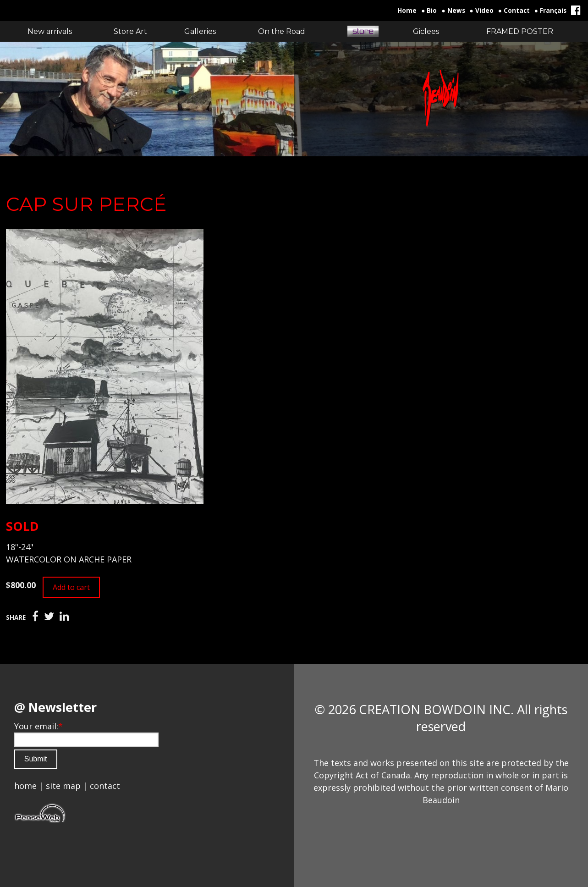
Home (407, 11)
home (25, 786)
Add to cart (71, 587)
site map (63, 786)
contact (105, 786)
